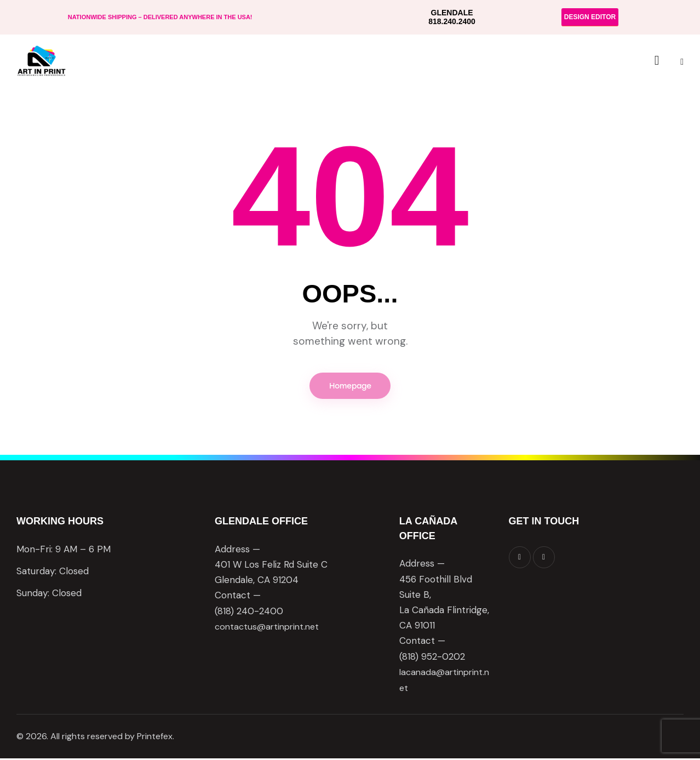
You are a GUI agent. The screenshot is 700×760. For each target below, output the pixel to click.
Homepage (350, 387)
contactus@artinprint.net (270, 628)
